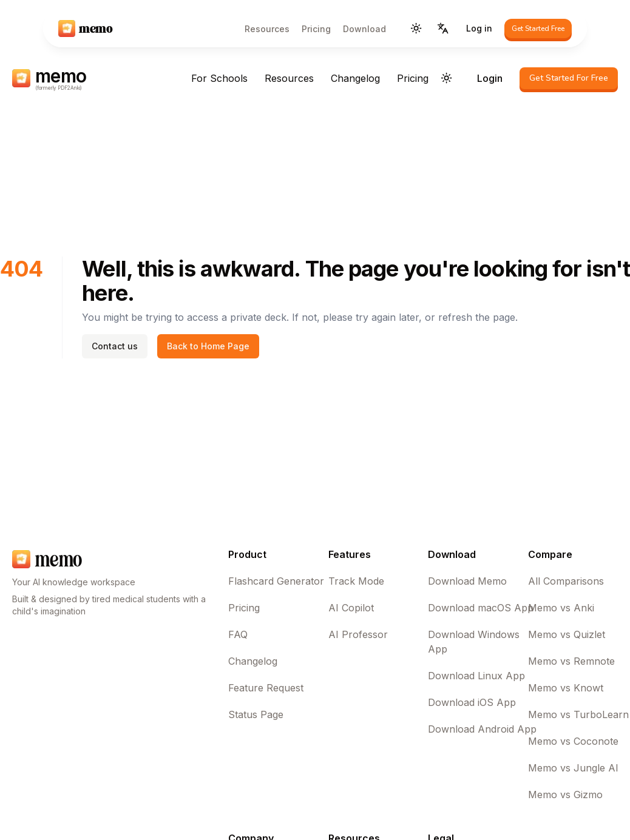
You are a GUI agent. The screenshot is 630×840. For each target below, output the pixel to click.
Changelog (355, 78)
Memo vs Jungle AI (573, 768)
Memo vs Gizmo (565, 795)
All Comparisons (566, 581)
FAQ (238, 634)
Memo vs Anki (561, 608)
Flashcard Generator (276, 581)
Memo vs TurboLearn (578, 714)
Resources (267, 29)
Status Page (256, 714)
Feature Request (266, 688)
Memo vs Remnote (571, 661)
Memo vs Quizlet (567, 634)
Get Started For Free (569, 78)
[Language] (443, 29)
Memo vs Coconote (573, 741)
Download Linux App (476, 676)
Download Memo (467, 581)
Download (364, 29)
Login (490, 78)
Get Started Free (538, 29)
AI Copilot (351, 608)
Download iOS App (472, 702)
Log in (479, 28)
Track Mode (356, 581)
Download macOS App (481, 608)
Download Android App (482, 729)
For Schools (219, 78)
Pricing (316, 29)
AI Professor (358, 634)
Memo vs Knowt (566, 688)
